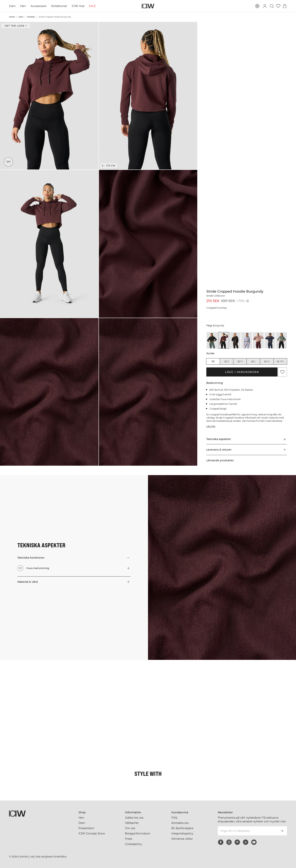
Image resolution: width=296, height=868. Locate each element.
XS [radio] (213, 361)
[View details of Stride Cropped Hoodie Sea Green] (281, 340)
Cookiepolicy (133, 844)
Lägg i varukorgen (242, 372)
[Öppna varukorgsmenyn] (285, 6)
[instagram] (229, 842)
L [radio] (253, 361)
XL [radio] (267, 361)
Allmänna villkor (182, 839)
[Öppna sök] (272, 6)
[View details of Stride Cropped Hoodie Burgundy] (224, 340)
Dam (12, 6)
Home (12, 17)
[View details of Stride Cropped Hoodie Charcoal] (235, 340)
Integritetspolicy (182, 833)
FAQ (174, 818)
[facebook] (221, 842)
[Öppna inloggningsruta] (265, 6)
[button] (49, 96)
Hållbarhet (132, 823)
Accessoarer (39, 6)
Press (129, 839)
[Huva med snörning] (9, 162)
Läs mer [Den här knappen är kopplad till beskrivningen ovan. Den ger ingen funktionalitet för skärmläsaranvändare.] (211, 426)
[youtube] (254, 842)
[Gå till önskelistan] (278, 6)
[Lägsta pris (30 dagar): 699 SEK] (248, 301)
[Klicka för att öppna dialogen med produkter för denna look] (25, 684)
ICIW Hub (78, 6)
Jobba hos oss (134, 818)
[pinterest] (237, 842)
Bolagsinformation (138, 833)
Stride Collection (216, 296)
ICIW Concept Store (92, 833)
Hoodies (31, 17)
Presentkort (86, 828)
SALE (92, 6)
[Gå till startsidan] (148, 6)
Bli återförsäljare (182, 828)
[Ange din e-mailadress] (247, 831)
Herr (23, 6)
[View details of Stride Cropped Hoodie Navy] (270, 340)
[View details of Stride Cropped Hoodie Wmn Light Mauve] (258, 340)
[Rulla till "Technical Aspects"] (247, 439)
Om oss (130, 828)
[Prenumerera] (282, 831)
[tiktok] (246, 842)
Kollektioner (59, 6)
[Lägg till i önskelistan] (282, 372)
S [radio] (227, 361)
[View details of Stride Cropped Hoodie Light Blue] (247, 340)
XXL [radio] (280, 361)
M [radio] (240, 361)
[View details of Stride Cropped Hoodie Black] (212, 340)
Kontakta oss (180, 823)
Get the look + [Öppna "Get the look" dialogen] (16, 26)
